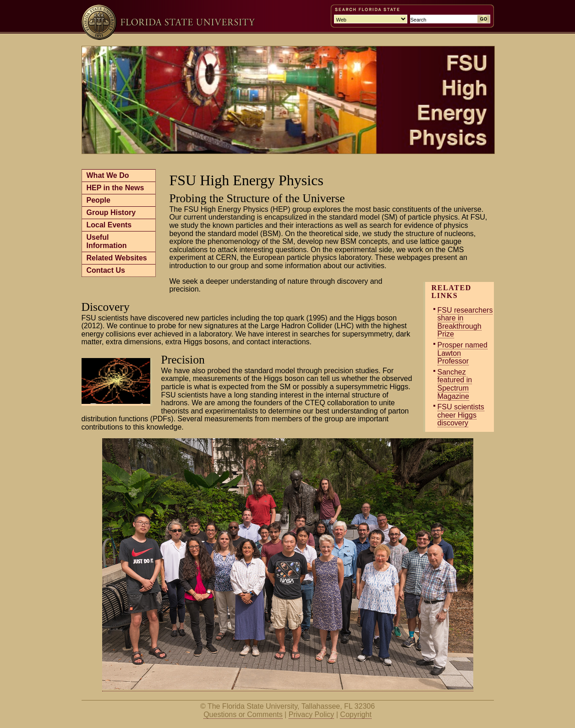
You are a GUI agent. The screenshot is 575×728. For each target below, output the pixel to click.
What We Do (108, 175)
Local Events (109, 225)
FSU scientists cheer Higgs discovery (461, 415)
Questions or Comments (243, 714)
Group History (111, 212)
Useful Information (107, 241)
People (99, 200)
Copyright (356, 714)
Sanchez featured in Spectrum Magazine (455, 384)
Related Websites (117, 258)
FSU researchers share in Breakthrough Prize (465, 322)
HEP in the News (115, 188)
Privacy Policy (312, 714)
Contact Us (106, 270)
